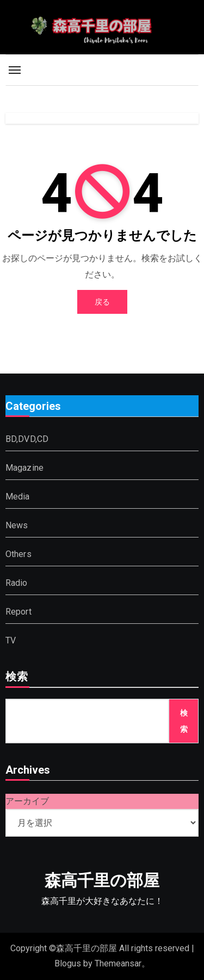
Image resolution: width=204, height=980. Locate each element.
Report (18, 612)
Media (18, 497)
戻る (102, 302)
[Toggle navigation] (15, 70)
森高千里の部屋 (102, 880)
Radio (17, 583)
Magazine (25, 468)
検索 (17, 678)
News (17, 525)
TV (11, 640)
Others (18, 554)
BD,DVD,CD (27, 439)
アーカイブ (27, 801)
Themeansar (118, 963)
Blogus (68, 963)
